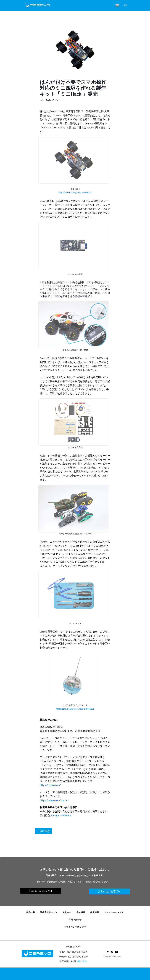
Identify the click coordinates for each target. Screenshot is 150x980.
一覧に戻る (43, 831)
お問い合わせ (75, 920)
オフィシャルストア (114, 912)
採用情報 (95, 912)
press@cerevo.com (61, 815)
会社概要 (81, 912)
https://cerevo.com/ (50, 785)
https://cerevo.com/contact (54, 800)
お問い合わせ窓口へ (109, 891)
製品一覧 (31, 912)
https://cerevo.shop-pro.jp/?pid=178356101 (75, 709)
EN (125, 5)
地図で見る (82, 961)
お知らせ (67, 912)
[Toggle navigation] (117, 5)
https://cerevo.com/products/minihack (75, 193)
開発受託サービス (49, 912)
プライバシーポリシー (75, 927)
